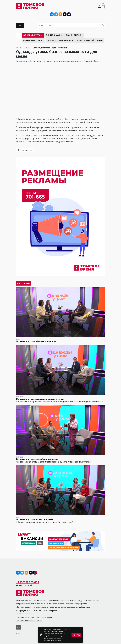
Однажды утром (33, 35)
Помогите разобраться (60, 40)
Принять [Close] (76, 635)
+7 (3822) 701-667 (28, 582)
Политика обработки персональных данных (35, 617)
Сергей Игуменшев (59, 48)
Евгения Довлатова (42, 48)
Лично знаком (54, 35)
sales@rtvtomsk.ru (26, 585)
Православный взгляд (90, 40)
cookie (64, 629)
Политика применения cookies (29, 620)
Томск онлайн (74, 35)
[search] (72, 25)
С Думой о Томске (33, 40)
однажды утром (27, 150)
